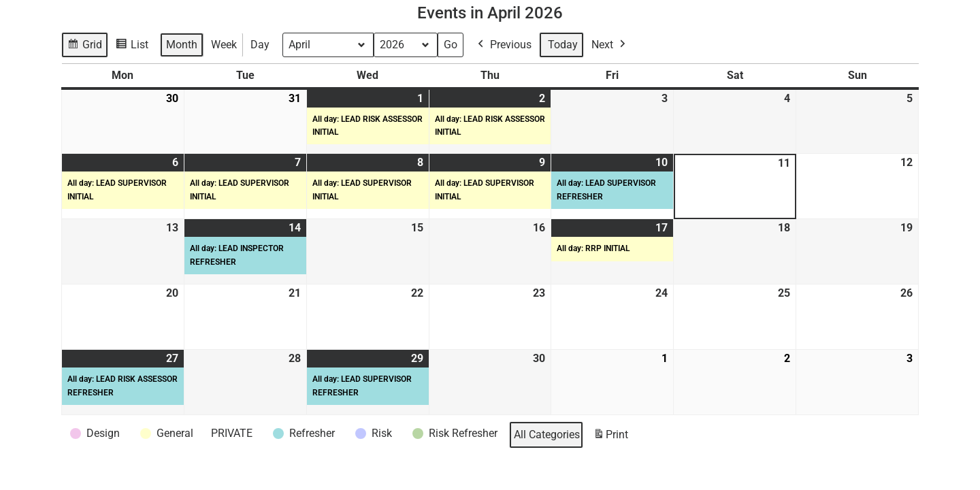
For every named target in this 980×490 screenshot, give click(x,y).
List (134, 47)
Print (610, 437)
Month (182, 45)
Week (224, 45)
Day (260, 45)
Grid (85, 47)
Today (563, 45)
